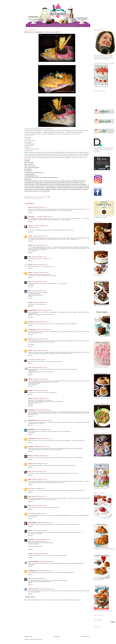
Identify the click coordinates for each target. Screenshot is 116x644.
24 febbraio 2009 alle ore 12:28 (41, 456)
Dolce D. (30, 273)
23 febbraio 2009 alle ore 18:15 (39, 257)
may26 (30, 245)
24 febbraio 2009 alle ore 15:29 (39, 496)
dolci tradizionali (37, 198)
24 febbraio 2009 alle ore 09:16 (43, 410)
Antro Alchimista (32, 523)
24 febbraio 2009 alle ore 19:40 (45, 523)
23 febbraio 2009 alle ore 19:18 (40, 273)
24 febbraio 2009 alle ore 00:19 (38, 360)
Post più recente (28, 637)
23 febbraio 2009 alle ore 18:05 (40, 236)
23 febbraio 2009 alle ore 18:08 (40, 245)
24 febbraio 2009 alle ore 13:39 (39, 471)
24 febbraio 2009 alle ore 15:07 (38, 489)
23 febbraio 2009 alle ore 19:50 (41, 322)
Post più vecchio (85, 637)
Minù (29, 257)
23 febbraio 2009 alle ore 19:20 (39, 291)
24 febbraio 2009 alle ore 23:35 (42, 540)
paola (30, 207)
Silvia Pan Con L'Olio (33, 589)
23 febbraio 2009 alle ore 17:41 (39, 207)
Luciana (30, 379)
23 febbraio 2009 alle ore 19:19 (39, 282)
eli (29, 513)
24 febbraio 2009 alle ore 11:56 (43, 439)
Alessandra (31, 447)
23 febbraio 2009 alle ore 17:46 (44, 217)
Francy (30, 464)
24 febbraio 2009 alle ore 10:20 (44, 420)
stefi (29, 579)
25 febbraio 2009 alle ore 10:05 (46, 562)
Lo (29, 360)
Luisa (29, 496)
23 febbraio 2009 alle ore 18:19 (40, 265)
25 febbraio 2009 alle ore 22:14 (46, 589)
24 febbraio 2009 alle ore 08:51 (41, 398)
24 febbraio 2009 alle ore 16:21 (39, 506)
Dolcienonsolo (32, 439)
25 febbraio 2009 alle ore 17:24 (38, 579)
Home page (57, 637)
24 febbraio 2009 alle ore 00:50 (39, 367)
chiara (30, 367)
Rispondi (30, 212)
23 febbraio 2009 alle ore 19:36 (44, 310)
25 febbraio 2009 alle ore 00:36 (41, 554)
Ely (29, 489)
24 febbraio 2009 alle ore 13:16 (40, 464)
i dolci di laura (32, 410)
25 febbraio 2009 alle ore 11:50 (45, 571)
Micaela (30, 265)
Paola (30, 506)
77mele (30, 531)
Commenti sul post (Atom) (36, 639)
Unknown (31, 322)
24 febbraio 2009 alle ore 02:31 (40, 379)
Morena (30, 339)
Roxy (29, 471)
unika (30, 282)
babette (30, 236)
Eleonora (30, 456)
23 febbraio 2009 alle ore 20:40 (40, 339)
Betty (29, 291)
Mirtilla (30, 391)
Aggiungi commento (30, 597)
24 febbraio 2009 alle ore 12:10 (42, 447)
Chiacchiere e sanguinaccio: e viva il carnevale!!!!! (42, 32)
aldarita (30, 350)
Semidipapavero (32, 571)
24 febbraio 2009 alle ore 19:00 (37, 513)
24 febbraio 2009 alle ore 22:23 (40, 531)
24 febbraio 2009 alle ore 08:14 (40, 391)
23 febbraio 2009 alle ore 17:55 (41, 226)
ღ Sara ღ (30, 226)
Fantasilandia (31, 429)
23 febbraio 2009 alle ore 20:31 (44, 330)
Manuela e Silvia (32, 310)
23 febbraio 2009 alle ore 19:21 (41, 302)
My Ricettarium (32, 420)
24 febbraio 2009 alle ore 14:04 (39, 479)
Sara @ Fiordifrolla (33, 562)
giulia (30, 479)
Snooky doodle (32, 330)
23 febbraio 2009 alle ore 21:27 (40, 350)
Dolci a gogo (31, 217)
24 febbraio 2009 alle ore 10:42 (43, 429)
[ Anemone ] (31, 540)
